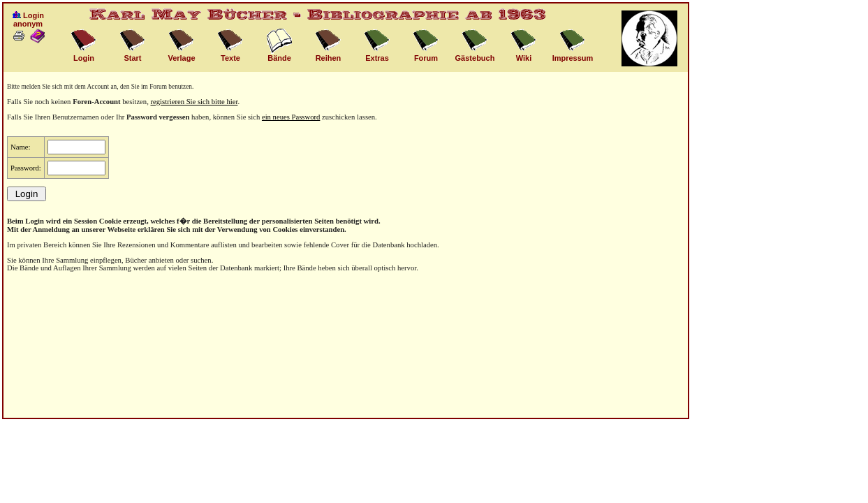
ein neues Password (291, 117)
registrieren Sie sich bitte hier (194, 102)
